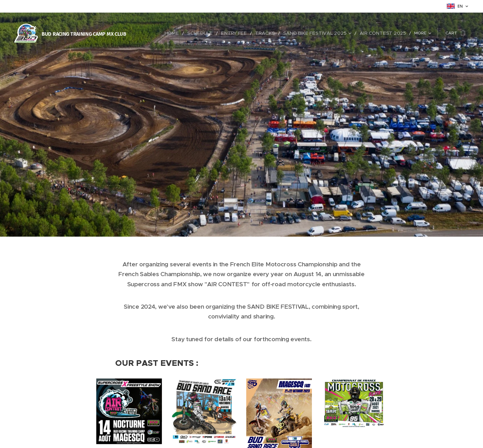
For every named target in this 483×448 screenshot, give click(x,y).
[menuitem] (200, 33)
